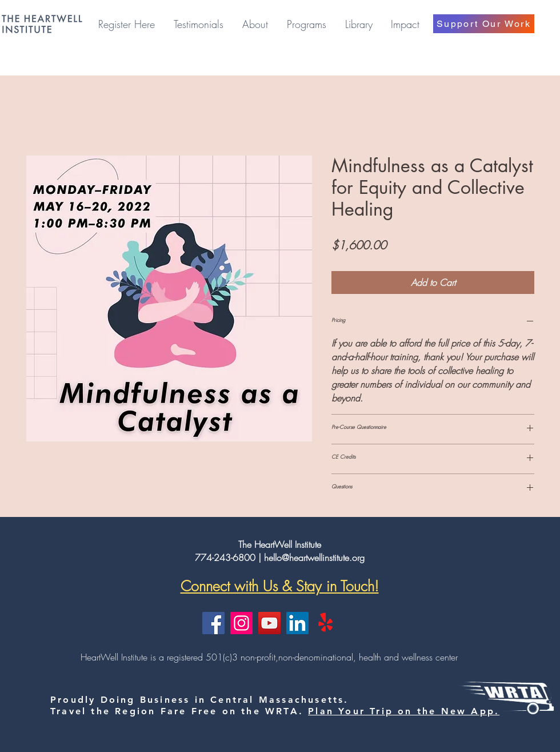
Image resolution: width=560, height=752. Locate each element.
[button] (255, 24)
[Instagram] (241, 623)
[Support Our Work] (484, 24)
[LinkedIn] (297, 623)
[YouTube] (269, 623)
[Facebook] (213, 623)
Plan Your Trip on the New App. (404, 711)
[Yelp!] (325, 623)
